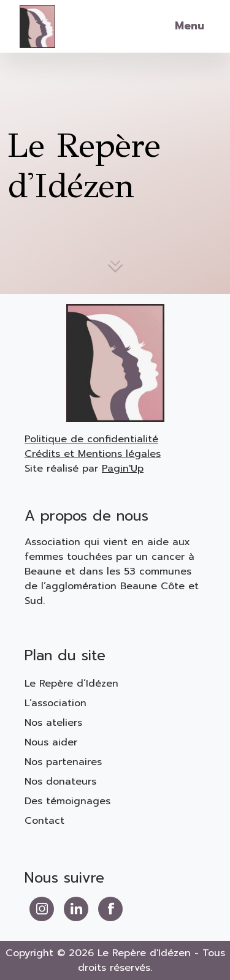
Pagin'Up (123, 469)
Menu (190, 26)
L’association (56, 703)
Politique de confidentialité (91, 439)
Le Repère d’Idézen (71, 684)
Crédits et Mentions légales (93, 454)
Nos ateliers (53, 723)
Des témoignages (67, 801)
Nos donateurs (60, 782)
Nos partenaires (63, 762)
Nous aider (51, 742)
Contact (44, 821)
